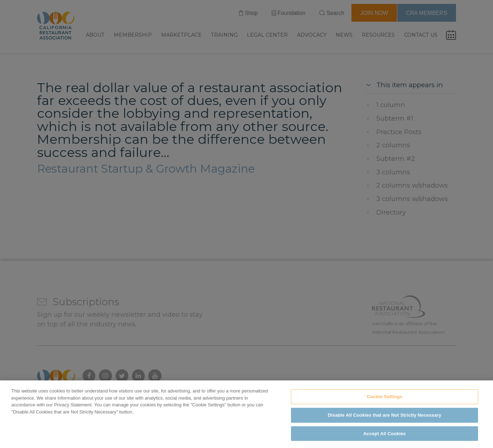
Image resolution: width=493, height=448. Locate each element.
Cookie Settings (385, 402)
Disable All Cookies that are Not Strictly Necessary (385, 420)
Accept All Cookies (385, 439)
